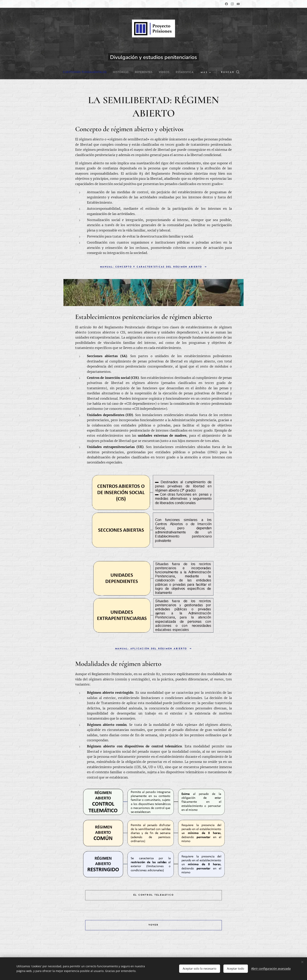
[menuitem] (94, 72)
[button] (227, 72)
